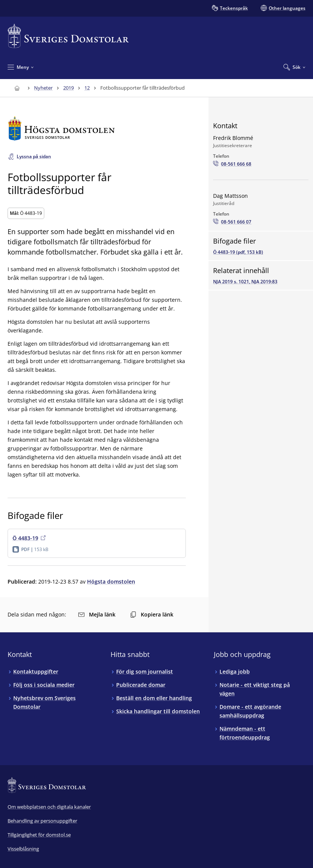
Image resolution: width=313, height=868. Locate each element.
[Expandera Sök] (294, 67)
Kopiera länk (152, 614)
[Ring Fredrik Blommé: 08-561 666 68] (232, 164)
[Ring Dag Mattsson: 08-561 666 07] (232, 222)
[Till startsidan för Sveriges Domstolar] (68, 36)
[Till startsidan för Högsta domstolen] (97, 128)
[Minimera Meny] (21, 67)
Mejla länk (97, 614)
